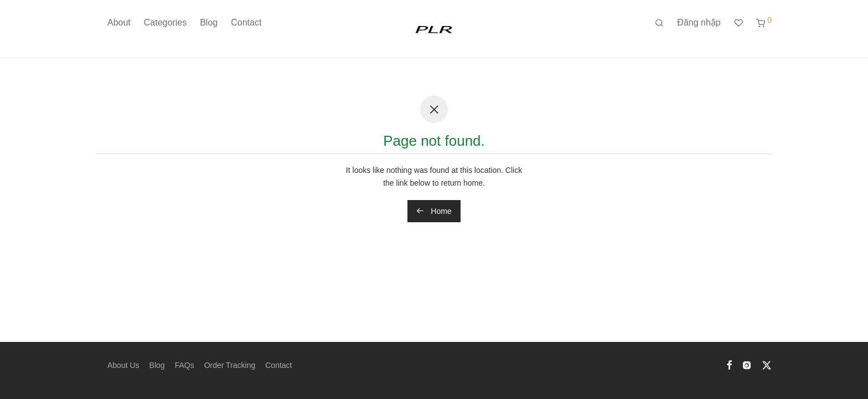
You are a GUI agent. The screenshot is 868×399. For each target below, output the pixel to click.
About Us (123, 365)
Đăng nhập (699, 22)
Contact (246, 22)
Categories (165, 22)
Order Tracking (230, 365)
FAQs (185, 365)
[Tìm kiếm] (659, 23)
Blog (209, 22)
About (119, 22)
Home (434, 211)
